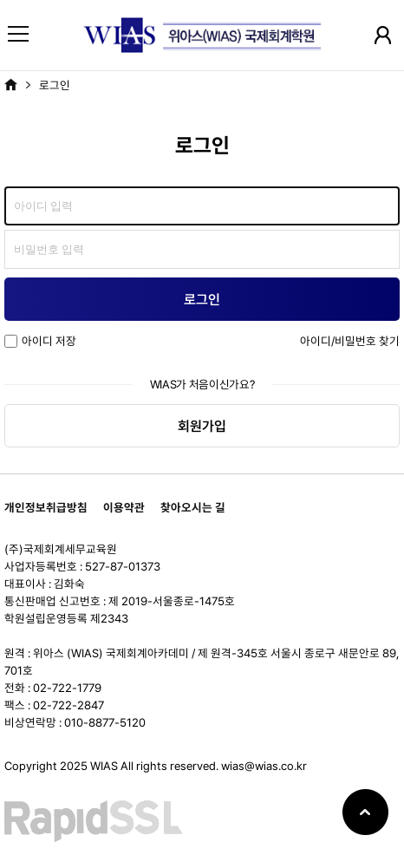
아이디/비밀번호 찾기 (350, 341)
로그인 (55, 85)
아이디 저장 (40, 341)
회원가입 (202, 426)
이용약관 (124, 507)
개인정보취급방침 (46, 507)
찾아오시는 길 (193, 507)
